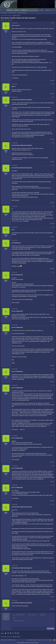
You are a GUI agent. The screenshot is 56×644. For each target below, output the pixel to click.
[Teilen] (52, 23)
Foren (3, 10)
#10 (54, 309)
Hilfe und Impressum (48, 640)
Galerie (16, 10)
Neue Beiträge (4, 13)
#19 (54, 600)
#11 (54, 325)
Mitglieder (24, 10)
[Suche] (54, 10)
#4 (54, 143)
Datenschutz (40, 640)
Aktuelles (9, 10)
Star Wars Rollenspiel (22, 13)
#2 (54, 84)
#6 (54, 206)
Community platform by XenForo (28, 643)
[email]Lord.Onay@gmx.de (18, 221)
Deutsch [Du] (12, 640)
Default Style (4, 640)
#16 (54, 485)
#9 (54, 272)
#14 (54, 436)
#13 (54, 385)
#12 (54, 369)
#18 (54, 565)
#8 (54, 240)
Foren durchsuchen (12, 13)
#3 (54, 97)
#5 (54, 165)
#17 (54, 504)
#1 (54, 23)
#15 (54, 466)
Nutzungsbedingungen (32, 640)
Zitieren (53, 80)
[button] (13, 10)
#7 (54, 227)
